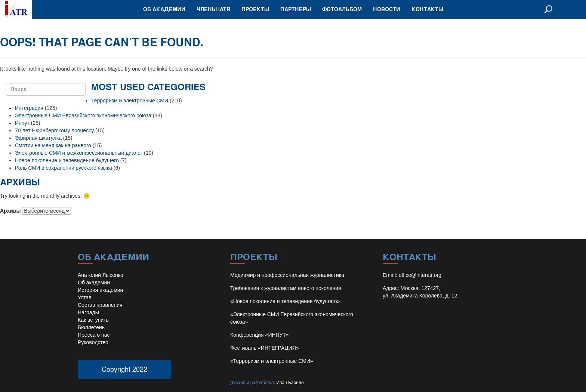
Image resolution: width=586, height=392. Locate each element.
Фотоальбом (342, 9)
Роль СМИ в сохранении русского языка (64, 168)
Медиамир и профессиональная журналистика (287, 275)
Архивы (10, 211)
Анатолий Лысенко (101, 275)
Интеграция (29, 108)
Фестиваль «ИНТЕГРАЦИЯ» (265, 348)
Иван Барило (290, 383)
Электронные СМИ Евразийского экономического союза (83, 115)
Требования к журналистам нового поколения (286, 288)
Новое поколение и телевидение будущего (67, 160)
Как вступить (93, 320)
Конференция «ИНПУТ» (259, 335)
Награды (88, 312)
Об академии (164, 9)
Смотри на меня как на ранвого (53, 145)
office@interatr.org (420, 275)
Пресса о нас (94, 335)
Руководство (93, 342)
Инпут (22, 123)
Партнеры (296, 9)
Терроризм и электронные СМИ (130, 101)
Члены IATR (213, 9)
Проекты (255, 9)
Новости (387, 9)
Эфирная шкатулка (38, 138)
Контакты (427, 9)
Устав (84, 297)
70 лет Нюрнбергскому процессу (54, 130)
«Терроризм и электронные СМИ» (272, 361)
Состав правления (100, 305)
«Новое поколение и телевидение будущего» (285, 301)
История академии (100, 290)
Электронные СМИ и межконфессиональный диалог (79, 153)
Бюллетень (91, 327)
